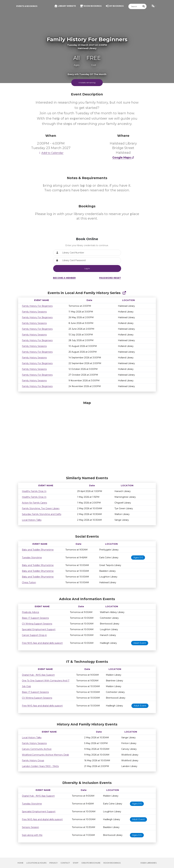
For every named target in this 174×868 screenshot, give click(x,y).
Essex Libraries (149, 863)
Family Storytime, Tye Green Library (41, 508)
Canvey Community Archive (37, 749)
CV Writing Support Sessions (37, 624)
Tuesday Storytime (32, 558)
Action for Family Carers (34, 503)
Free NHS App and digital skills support (42, 643)
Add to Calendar (51, 153)
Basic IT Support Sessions (35, 618)
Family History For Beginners (37, 306)
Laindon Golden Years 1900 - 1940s (40, 766)
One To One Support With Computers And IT (46, 681)
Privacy (53, 863)
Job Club (26, 686)
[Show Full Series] (124, 293)
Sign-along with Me (32, 835)
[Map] (87, 438)
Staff (76, 863)
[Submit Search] (144, 6)
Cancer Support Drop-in (34, 635)
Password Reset (110, 278)
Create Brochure (91, 863)
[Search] (135, 6)
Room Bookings (112, 863)
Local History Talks (32, 520)
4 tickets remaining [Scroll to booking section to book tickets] (87, 83)
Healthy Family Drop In (34, 491)
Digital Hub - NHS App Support (38, 675)
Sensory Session (30, 827)
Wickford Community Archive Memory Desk (45, 755)
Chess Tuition (29, 582)
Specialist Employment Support (39, 629)
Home (20, 863)
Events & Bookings (27, 6)
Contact (65, 863)
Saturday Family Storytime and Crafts (42, 514)
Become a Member (64, 278)
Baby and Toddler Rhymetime (38, 550)
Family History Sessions (34, 312)
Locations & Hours (36, 863)
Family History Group (33, 760)
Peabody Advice (31, 612)
